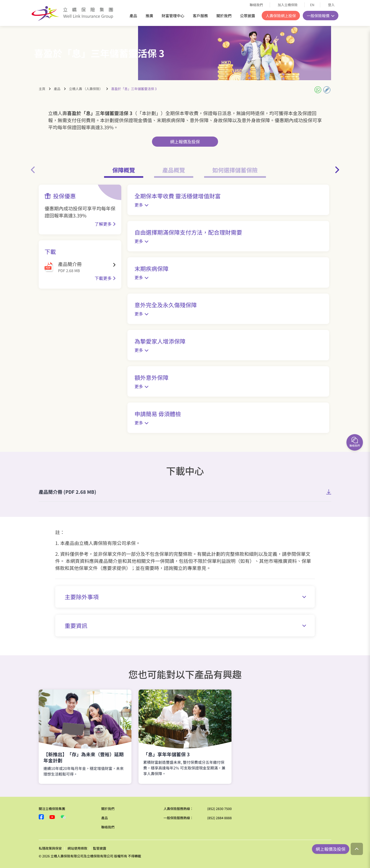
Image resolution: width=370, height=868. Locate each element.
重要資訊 (185, 625)
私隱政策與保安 (50, 848)
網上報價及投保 (185, 141)
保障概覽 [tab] (124, 170)
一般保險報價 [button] (319, 16)
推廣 (149, 16)
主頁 (42, 89)
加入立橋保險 (288, 5)
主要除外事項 (185, 597)
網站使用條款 (77, 848)
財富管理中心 (173, 16)
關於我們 (224, 16)
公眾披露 (248, 16)
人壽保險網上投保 (281, 16)
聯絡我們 (256, 5)
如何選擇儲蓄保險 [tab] (235, 170)
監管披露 (100, 848)
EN (312, 5)
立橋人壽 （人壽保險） (86, 89)
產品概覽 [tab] (174, 170)
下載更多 (103, 278)
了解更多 (103, 224)
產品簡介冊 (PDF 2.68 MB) (67, 492)
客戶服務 (200, 16)
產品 (133, 16)
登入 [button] (332, 5)
